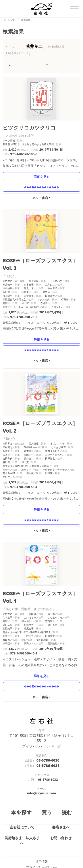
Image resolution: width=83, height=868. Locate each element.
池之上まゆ (30, 277)
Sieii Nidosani (32, 427)
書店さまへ (61, 792)
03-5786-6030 (48, 725)
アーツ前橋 (9, 138)
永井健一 (8, 273)
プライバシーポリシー (42, 828)
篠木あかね (28, 592)
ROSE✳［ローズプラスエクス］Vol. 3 (39, 257)
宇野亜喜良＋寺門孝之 (55, 449)
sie (23, 611)
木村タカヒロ (52, 431)
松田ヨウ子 (30, 596)
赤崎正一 (45, 291)
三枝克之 (8, 427)
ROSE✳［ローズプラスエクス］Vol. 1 (39, 573)
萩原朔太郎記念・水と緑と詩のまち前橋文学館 (28, 141)
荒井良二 (50, 273)
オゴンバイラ (57, 423)
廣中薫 (46, 281)
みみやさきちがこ (55, 434)
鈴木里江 (26, 281)
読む (64, 775)
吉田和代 (8, 438)
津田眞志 (52, 596)
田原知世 (50, 284)
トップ (11, 20)
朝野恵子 (8, 600)
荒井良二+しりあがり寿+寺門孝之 (21, 295)
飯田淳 (6, 281)
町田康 (65, 288)
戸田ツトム (57, 295)
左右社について (22, 792)
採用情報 (42, 822)
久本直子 (29, 273)
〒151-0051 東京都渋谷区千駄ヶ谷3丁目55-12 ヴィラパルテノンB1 (41, 709)
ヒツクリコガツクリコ (24, 125)
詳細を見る (41, 174)
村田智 (25, 291)
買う (46, 775)
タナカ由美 (43, 288)
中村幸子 (52, 277)
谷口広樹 (8, 596)
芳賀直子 (29, 284)
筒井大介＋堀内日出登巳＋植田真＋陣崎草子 (27, 446)
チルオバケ (56, 269)
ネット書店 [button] (41, 195)
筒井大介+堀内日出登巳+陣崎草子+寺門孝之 (27, 604)
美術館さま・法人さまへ (22, 802)
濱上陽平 (8, 284)
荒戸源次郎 (9, 453)
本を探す (23, 775)
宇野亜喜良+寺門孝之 (14, 288)
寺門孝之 (8, 269)
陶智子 (6, 291)
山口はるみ (30, 589)
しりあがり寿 (58, 427)
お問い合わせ (61, 802)
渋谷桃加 (8, 277)
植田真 (25, 442)
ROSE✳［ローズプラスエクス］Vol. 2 (39, 411)
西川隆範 (34, 269)
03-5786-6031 (48, 729)
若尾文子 (26, 449)
